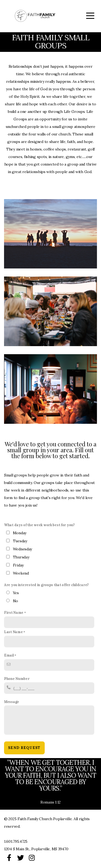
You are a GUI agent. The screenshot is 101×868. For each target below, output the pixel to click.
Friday (18, 565)
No (15, 601)
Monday (20, 533)
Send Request (24, 748)
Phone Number (17, 679)
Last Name (13, 632)
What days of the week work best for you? (39, 525)
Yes (16, 593)
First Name (14, 612)
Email (9, 655)
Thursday (21, 557)
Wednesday (22, 549)
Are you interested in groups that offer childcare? (46, 585)
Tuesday (20, 541)
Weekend (21, 573)
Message (12, 702)
